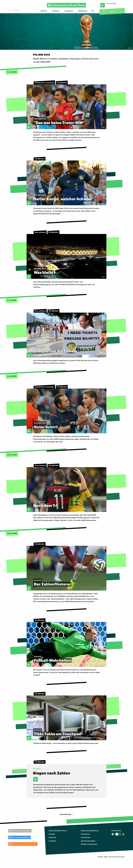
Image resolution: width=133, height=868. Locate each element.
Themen (44, 11)
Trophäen (52, 841)
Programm (69, 11)
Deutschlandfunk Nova (58, 831)
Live (104, 11)
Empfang (52, 837)
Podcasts (56, 11)
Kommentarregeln (88, 841)
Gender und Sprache (89, 844)
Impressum (85, 834)
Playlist (113, 11)
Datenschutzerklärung (90, 831)
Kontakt (52, 834)
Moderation (83, 11)
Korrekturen (86, 837)
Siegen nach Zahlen (51, 773)
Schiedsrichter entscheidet (44, 83)
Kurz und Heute (40, 232)
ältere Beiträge (66, 814)
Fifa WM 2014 (62, 83)
